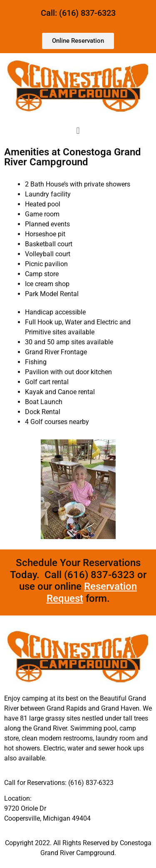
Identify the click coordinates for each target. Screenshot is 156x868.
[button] (78, 131)
